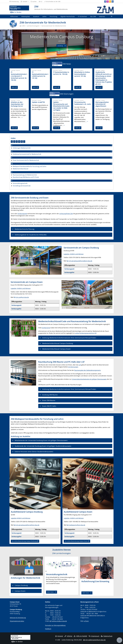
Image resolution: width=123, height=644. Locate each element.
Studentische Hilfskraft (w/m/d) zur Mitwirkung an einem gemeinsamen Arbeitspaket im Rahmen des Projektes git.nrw (104, 78)
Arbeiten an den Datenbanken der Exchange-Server (17, 104)
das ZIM (93, 16)
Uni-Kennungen (73, 367)
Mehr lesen (50, 592)
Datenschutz (107, 636)
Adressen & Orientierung (18, 618)
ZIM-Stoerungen (67, 94)
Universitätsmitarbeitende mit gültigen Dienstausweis (89, 379)
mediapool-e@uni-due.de (77, 525)
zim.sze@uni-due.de (22, 297)
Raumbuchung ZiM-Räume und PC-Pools (26, 177)
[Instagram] (108, 2)
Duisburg (60, 46)
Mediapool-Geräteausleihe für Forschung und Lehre (30, 166)
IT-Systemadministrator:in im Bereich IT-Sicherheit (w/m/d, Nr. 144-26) (19, 76)
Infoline (68, 636)
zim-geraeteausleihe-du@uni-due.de (81, 261)
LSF (80, 365)
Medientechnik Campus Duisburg (61, 37)
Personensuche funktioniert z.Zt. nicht (83, 103)
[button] (25, 2)
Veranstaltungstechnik (20, 183)
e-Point (86, 621)
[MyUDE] (113, 2)
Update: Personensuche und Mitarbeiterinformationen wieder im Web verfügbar (61, 106)
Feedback (48, 629)
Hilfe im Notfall (80, 636)
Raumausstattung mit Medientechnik (25, 175)
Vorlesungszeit (22, 214)
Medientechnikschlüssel (20, 169)
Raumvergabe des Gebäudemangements (88, 370)
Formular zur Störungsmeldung (55, 625)
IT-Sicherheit (82, 16)
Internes (102, 16)
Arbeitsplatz (26, 16)
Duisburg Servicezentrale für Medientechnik (27, 154)
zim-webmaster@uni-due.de (95, 640)
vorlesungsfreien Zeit (66, 214)
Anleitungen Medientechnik (22, 148)
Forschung (53, 16)
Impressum (94, 636)
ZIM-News (67, 64)
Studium (36, 16)
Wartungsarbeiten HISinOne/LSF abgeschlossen (102, 104)
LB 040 (62, 41)
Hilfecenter (14, 16)
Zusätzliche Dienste (62, 550)
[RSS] (110, 2)
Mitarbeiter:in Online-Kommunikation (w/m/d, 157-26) (82, 74)
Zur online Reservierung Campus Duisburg (24, 541)
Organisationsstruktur (17, 621)
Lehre (44, 16)
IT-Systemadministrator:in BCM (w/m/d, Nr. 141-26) (40, 75)
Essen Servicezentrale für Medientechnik (26, 160)
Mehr (13, 87)
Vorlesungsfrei (69, 272)
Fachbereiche (46, 328)
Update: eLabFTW (38, 102)
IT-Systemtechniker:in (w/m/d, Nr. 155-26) (61, 73)
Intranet (59, 636)
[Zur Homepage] (19, 9)
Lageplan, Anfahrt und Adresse (74, 254)
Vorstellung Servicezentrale (22, 186)
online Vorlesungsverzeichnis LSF (86, 333)
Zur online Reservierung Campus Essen (76, 541)
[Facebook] (105, 2)
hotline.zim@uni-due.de (59, 621)
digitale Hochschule (68, 16)
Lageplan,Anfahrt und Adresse (20, 518)
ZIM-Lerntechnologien (61, 553)
